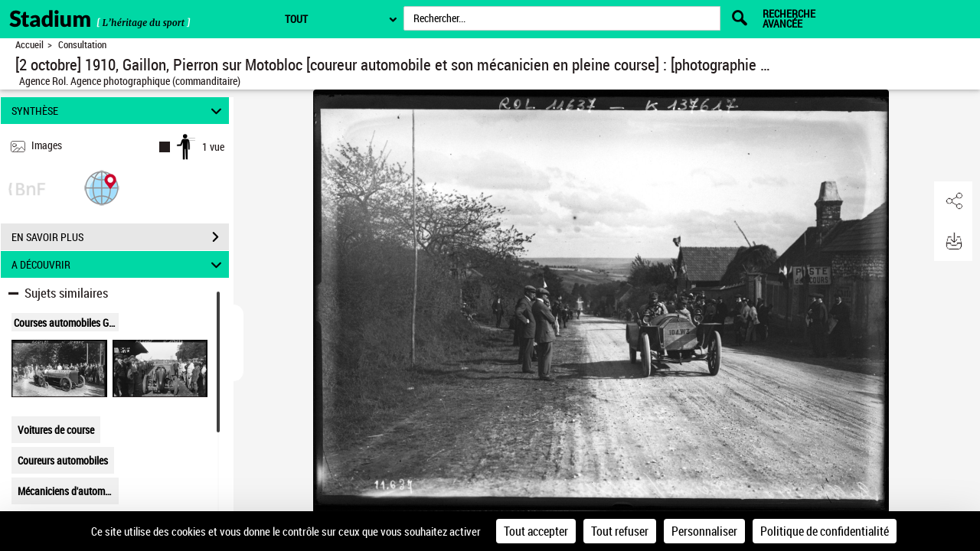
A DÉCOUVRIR (119, 264)
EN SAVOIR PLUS (120, 237)
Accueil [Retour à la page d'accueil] (29, 45)
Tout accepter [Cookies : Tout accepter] (536, 531)
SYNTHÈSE (119, 111)
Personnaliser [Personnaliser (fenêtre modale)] (704, 531)
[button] (102, 187)
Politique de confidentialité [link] (825, 531)
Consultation (82, 45)
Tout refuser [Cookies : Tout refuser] (620, 531)
